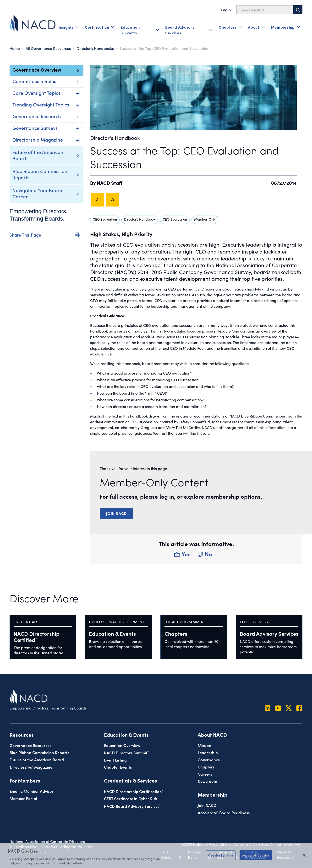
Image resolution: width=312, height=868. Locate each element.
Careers (205, 774)
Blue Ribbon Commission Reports (40, 174)
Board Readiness (224, 812)
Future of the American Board (38, 155)
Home (15, 48)
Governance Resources (30, 745)
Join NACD (116, 513)
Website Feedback (286, 854)
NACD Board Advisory (132, 806)
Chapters (176, 633)
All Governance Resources (48, 48)
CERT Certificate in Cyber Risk (131, 798)
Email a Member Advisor (32, 791)
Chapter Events (118, 767)
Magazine (31, 767)
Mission (205, 745)
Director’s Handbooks (95, 48)
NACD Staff (110, 183)
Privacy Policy (197, 854)
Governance (209, 759)
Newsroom (207, 781)
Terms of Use (225, 854)
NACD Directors (126, 753)
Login (226, 10)
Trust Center (169, 854)
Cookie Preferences (255, 854)
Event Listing (115, 760)
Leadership (208, 752)
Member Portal (23, 798)
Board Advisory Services (269, 633)
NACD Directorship (37, 637)
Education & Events (112, 633)
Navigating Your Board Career (37, 193)
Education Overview (122, 745)
